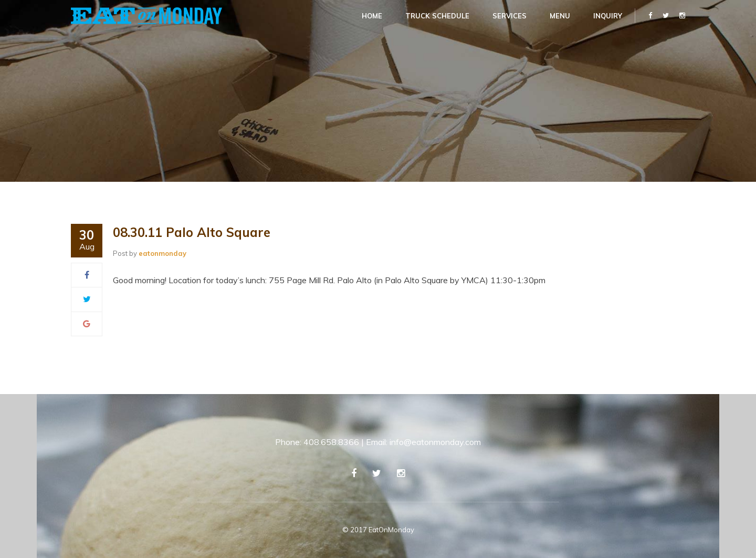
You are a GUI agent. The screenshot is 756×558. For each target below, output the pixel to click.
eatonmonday (162, 253)
